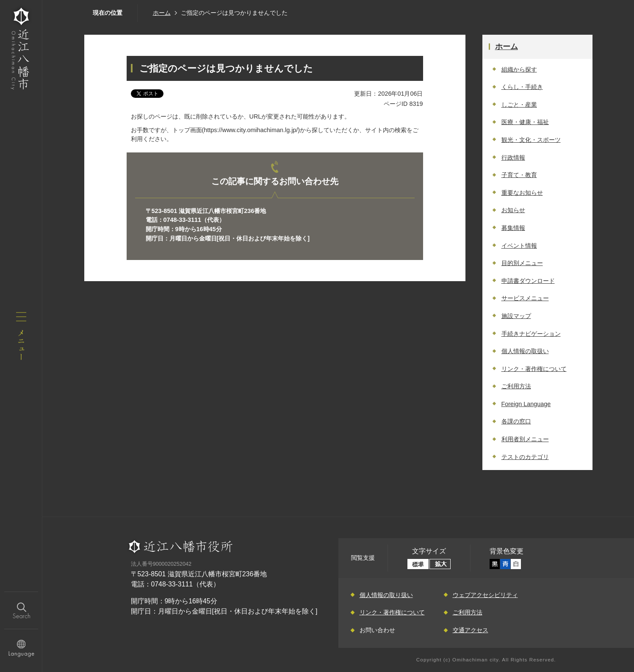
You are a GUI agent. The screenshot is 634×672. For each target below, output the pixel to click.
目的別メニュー (522, 263)
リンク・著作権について (534, 369)
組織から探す (519, 69)
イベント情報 (519, 246)
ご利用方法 (516, 386)
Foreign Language (526, 404)
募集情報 (513, 228)
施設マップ (516, 316)
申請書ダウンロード (528, 281)
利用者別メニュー (525, 439)
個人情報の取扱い (525, 351)
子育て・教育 (519, 175)
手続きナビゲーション (531, 334)
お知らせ (513, 210)
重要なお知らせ (522, 193)
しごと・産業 (519, 105)
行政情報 (513, 158)
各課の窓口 (516, 421)
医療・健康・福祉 (525, 122)
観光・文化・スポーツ (531, 140)
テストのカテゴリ (525, 457)
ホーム (162, 13)
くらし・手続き (522, 87)
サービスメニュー (525, 298)
